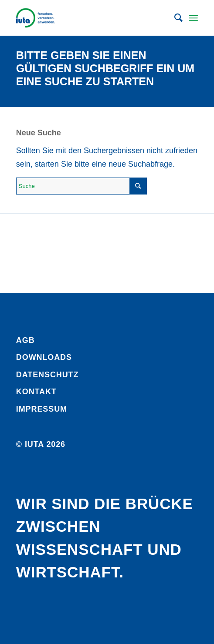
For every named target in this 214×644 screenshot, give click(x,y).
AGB (25, 340)
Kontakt (36, 392)
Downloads (44, 357)
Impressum (42, 409)
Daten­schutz (48, 375)
